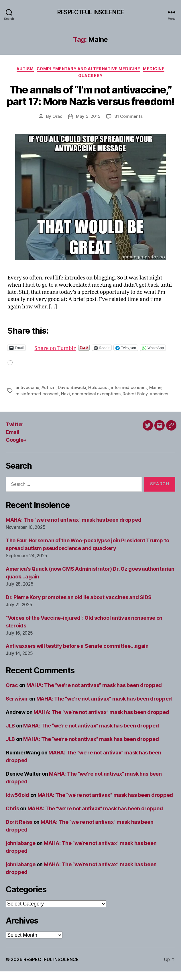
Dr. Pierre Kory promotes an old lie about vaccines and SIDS (79, 606)
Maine (155, 396)
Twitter (15, 433)
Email (12, 441)
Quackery (90, 76)
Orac (57, 116)
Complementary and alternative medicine (88, 69)
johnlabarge (21, 852)
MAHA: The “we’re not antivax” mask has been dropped (73, 528)
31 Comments (128, 116)
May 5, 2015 (88, 116)
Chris (12, 817)
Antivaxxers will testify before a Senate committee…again (77, 655)
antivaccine (27, 396)
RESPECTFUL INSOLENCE (91, 12)
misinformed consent (37, 402)
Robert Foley (135, 402)
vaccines (159, 402)
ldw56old (17, 804)
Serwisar (17, 707)
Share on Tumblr (74, 348)
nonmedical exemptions (96, 402)
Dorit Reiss (19, 831)
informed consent (129, 396)
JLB (10, 734)
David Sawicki (72, 396)
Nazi (65, 402)
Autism (25, 69)
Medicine (154, 69)
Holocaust (99, 396)
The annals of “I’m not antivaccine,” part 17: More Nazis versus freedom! (91, 96)
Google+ (16, 448)
